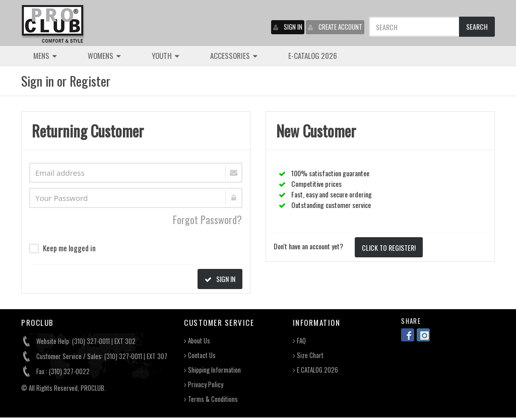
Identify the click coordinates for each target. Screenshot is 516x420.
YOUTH (166, 55)
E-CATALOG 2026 (313, 55)
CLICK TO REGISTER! (389, 248)
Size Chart (308, 355)
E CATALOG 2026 (315, 370)
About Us (197, 341)
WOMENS (104, 55)
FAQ (299, 341)
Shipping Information (212, 370)
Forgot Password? (207, 220)
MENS (45, 55)
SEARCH (477, 26)
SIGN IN (288, 27)
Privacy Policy (204, 384)
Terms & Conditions (211, 399)
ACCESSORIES (234, 55)
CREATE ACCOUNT (335, 27)
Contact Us (200, 355)
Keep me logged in (62, 248)
